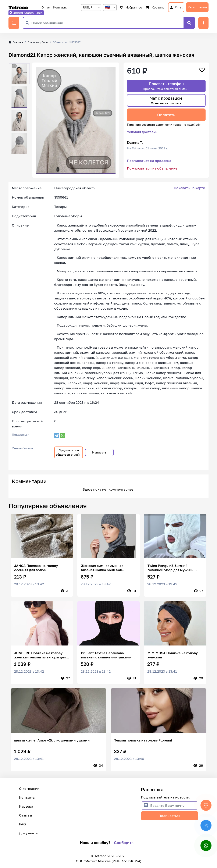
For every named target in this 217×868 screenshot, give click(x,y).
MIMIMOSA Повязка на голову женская (173, 655)
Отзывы (26, 815)
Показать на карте (189, 188)
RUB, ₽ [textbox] (88, 7)
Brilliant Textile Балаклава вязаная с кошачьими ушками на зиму (106, 655)
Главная (16, 42)
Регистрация (197, 7)
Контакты (60, 7)
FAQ (22, 824)
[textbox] (110, 7)
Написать (99, 452)
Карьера (26, 806)
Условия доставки (142, 132)
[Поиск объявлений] (107, 23)
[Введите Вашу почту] (174, 805)
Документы (29, 833)
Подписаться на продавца (149, 161)
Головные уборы (38, 42)
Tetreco (18, 7)
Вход (176, 7)
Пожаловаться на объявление (152, 168)
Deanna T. (135, 142)
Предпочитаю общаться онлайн (69, 452)
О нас (46, 7)
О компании (29, 789)
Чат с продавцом (166, 100)
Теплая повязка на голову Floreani (143, 740)
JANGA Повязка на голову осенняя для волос (36, 568)
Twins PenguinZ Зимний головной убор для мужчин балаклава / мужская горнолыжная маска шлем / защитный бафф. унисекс (171, 568)
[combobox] (91, 8)
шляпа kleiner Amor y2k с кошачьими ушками (52, 740)
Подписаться (170, 816)
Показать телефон (166, 86)
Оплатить (166, 115)
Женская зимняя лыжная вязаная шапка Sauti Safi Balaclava (102, 568)
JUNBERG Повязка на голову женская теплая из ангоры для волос (40, 655)
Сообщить (124, 843)
